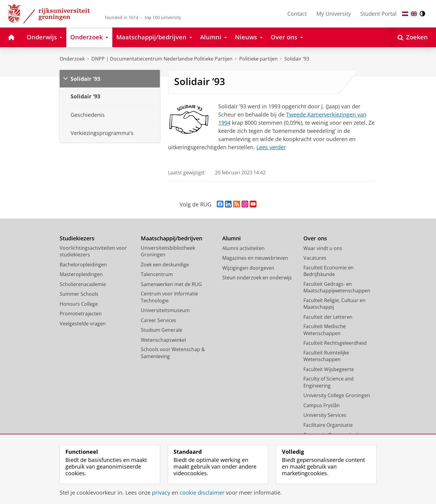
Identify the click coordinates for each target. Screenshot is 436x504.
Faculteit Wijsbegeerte (329, 369)
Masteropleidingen (81, 274)
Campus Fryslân (322, 405)
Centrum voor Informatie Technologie (169, 297)
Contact (297, 14)
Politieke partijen (258, 59)
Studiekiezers (77, 238)
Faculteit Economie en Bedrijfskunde (329, 271)
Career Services (159, 320)
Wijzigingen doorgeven (248, 268)
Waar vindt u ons (323, 248)
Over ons (315, 238)
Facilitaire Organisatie (328, 425)
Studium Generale (162, 330)
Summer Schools (79, 294)
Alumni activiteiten (243, 248)
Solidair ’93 (297, 59)
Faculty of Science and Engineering (329, 382)
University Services (325, 415)
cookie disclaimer (202, 492)
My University (334, 14)
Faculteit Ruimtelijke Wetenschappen (326, 356)
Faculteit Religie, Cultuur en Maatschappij (334, 304)
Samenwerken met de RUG (171, 284)
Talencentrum (157, 274)
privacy (161, 492)
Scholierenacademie (83, 284)
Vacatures (315, 258)
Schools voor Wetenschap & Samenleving (173, 353)
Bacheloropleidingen (83, 265)
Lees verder (271, 147)
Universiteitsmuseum (165, 310)
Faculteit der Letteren (328, 317)
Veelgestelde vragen (83, 324)
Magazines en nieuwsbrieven (255, 258)
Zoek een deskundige (165, 265)
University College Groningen (337, 395)
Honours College (79, 304)
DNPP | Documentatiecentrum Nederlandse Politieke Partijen (162, 59)
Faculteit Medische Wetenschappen (325, 330)
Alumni (231, 238)
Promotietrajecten (81, 314)
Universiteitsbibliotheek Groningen (168, 251)
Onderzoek (72, 59)
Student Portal (378, 14)
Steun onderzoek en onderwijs (257, 278)
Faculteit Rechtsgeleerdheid (335, 343)
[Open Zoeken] (413, 37)
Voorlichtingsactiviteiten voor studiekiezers (93, 251)
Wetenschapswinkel (163, 340)
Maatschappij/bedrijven (172, 238)
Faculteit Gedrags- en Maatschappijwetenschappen (337, 287)
